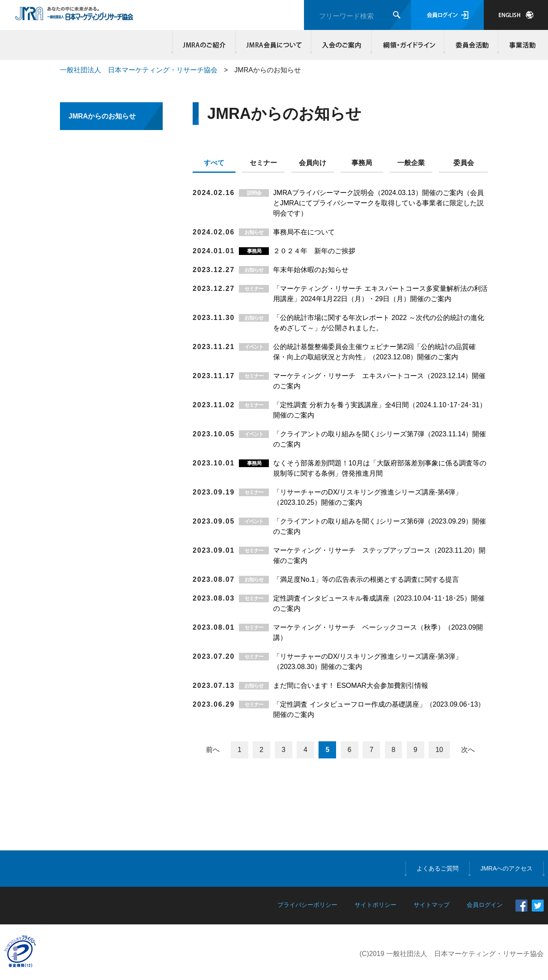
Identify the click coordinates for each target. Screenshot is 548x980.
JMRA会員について (274, 45)
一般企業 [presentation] (411, 163)
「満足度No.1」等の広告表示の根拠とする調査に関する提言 (366, 579)
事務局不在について (304, 232)
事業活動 (521, 45)
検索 (397, 15)
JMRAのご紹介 (204, 45)
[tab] (217, 165)
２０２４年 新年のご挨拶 (314, 251)
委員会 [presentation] (464, 163)
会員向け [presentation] (313, 163)
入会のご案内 (341, 45)
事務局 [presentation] (362, 163)
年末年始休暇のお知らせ (311, 270)
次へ (468, 750)
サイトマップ (432, 905)
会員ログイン (447, 15)
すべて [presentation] (214, 163)
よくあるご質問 (438, 868)
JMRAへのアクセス (506, 868)
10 (439, 750)
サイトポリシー (375, 905)
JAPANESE (516, 15)
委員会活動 (471, 45)
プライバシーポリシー (307, 905)
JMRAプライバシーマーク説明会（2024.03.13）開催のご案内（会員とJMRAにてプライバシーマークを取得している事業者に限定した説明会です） (378, 203)
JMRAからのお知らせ (102, 116)
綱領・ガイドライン (408, 45)
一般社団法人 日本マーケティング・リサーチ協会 (139, 70)
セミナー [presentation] (263, 163)
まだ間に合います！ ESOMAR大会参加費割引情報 (351, 685)
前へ (213, 750)
